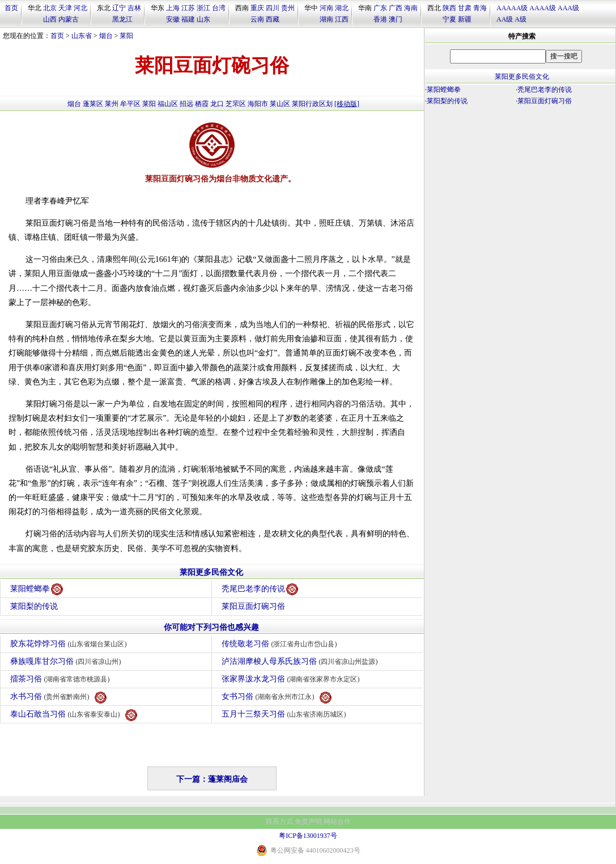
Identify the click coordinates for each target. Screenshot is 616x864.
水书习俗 (58, 698)
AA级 (505, 19)
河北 (80, 8)
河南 (326, 8)
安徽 (173, 19)
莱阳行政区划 (312, 104)
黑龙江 (122, 19)
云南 (257, 19)
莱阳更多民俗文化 (211, 572)
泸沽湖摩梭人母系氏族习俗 (301, 661)
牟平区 (130, 104)
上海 (173, 8)
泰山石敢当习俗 (74, 715)
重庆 (257, 8)
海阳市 (258, 104)
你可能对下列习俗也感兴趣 (211, 627)
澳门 (396, 19)
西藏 (273, 19)
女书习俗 (277, 698)
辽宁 (119, 8)
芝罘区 (236, 104)
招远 (186, 104)
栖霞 (202, 104)
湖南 (326, 19)
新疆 (465, 19)
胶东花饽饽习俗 (70, 644)
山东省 (82, 36)
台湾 (219, 8)
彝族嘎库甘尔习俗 (67, 661)
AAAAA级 (512, 8)
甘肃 (465, 8)
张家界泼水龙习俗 (292, 679)
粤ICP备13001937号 (308, 836)
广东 (380, 8)
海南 (411, 8)
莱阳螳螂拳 (37, 589)
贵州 (288, 8)
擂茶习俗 (61, 679)
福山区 (168, 104)
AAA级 (568, 8)
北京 (50, 8)
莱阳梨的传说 (34, 606)
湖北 (342, 8)
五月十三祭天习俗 (285, 714)
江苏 (188, 8)
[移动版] (347, 104)
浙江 (203, 8)
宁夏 (449, 19)
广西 (396, 8)
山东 (203, 19)
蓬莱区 (93, 104)
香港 (380, 19)
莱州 (112, 104)
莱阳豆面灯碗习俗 (253, 606)
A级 (521, 19)
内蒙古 (69, 19)
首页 (11, 8)
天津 (65, 8)
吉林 (134, 8)
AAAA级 (543, 8)
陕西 (449, 8)
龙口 (217, 104)
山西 (50, 19)
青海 (480, 8)
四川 (273, 8)
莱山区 (280, 104)
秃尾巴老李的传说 (260, 589)
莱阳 (126, 36)
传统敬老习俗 (281, 644)
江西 (342, 19)
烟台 (106, 36)
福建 (188, 19)
